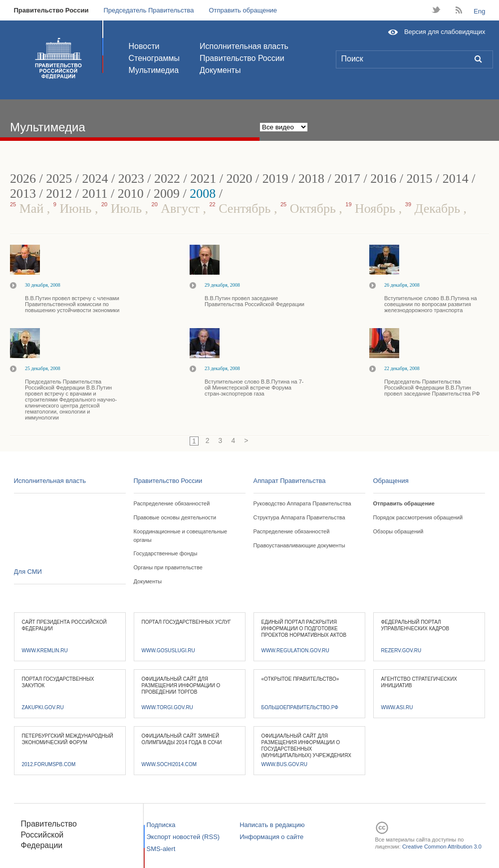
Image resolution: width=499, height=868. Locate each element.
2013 (23, 194)
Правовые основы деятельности (175, 517)
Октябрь (310, 209)
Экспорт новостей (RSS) (183, 837)
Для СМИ (28, 572)
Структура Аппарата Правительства (299, 517)
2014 (456, 179)
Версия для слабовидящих (445, 32)
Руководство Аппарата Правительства (302, 503)
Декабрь (434, 209)
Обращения (391, 481)
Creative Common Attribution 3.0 (442, 847)
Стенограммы (154, 58)
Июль (123, 209)
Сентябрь (241, 209)
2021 (203, 179)
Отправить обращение (243, 10)
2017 (347, 179)
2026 (23, 179)
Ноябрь (372, 209)
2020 (239, 179)
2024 (95, 179)
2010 (131, 194)
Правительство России (51, 10)
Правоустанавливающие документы (299, 545)
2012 (59, 194)
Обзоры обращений (398, 531)
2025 (59, 179)
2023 (131, 179)
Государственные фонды (166, 553)
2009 (167, 194)
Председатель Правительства (148, 10)
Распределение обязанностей (172, 503)
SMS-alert (161, 849)
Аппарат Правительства (290, 481)
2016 (383, 179)
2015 (420, 179)
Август (177, 209)
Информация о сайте (271, 837)
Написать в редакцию (272, 825)
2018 (311, 179)
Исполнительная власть (244, 46)
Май (28, 209)
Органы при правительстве (168, 567)
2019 (275, 179)
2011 (95, 194)
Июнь (74, 209)
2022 (167, 179)
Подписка (161, 825)
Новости (144, 46)
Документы (220, 70)
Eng (479, 11)
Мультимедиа (154, 70)
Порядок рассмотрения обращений (418, 517)
